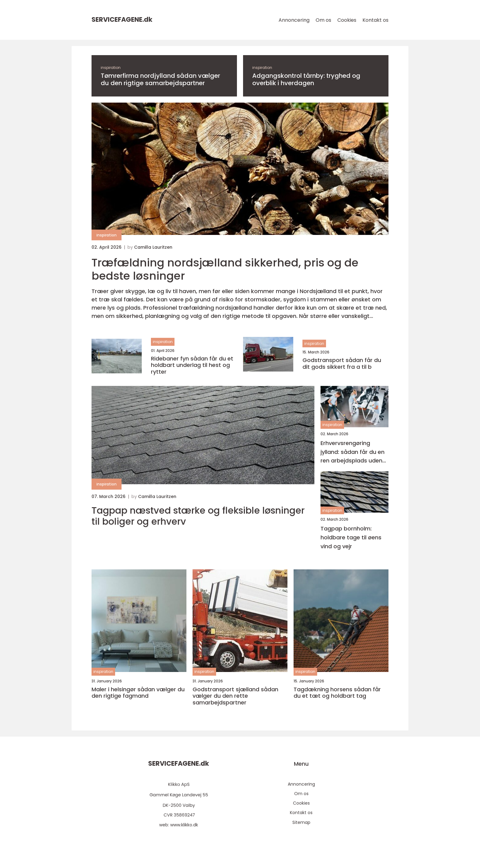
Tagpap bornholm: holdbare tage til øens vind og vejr (351, 537)
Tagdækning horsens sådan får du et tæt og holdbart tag (337, 693)
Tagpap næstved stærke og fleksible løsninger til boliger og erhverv (198, 516)
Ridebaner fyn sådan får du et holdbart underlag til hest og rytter (192, 365)
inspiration (111, 68)
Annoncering (294, 20)
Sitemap (301, 822)
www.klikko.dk (184, 825)
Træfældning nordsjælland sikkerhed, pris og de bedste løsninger (225, 269)
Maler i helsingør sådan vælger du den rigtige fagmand (138, 693)
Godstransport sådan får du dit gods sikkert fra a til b (342, 363)
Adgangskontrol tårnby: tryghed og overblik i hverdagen (306, 79)
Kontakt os (375, 20)
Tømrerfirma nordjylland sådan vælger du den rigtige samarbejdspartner (160, 79)
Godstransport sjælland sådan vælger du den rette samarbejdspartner (235, 696)
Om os (323, 20)
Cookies (347, 20)
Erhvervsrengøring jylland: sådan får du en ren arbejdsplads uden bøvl (352, 452)
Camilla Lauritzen (153, 247)
